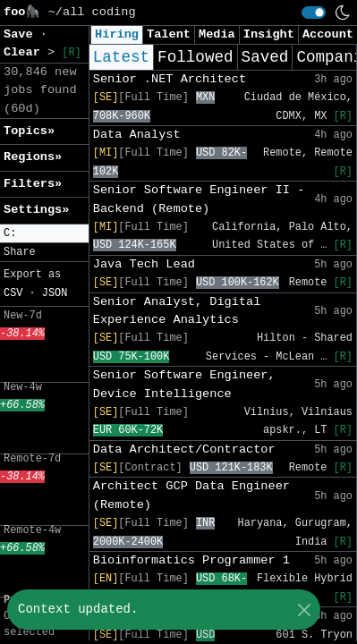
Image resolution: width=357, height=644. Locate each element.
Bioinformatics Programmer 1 (191, 560)
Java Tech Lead (144, 264)
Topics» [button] (29, 131)
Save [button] (22, 34)
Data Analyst (137, 135)
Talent (169, 34)
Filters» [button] (33, 184)
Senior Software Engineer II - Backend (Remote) (199, 199)
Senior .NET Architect (170, 79)
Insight (269, 34)
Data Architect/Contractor (184, 449)
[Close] (304, 610)
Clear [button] (25, 52)
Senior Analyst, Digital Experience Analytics (177, 311)
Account (328, 34)
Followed (195, 57)
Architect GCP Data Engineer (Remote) (191, 495)
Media (217, 34)
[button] (44, 234)
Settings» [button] (36, 210)
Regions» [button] (33, 157)
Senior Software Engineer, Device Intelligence (184, 384)
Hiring (117, 34)
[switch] (314, 13)
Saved (265, 57)
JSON (55, 293)
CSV (13, 293)
